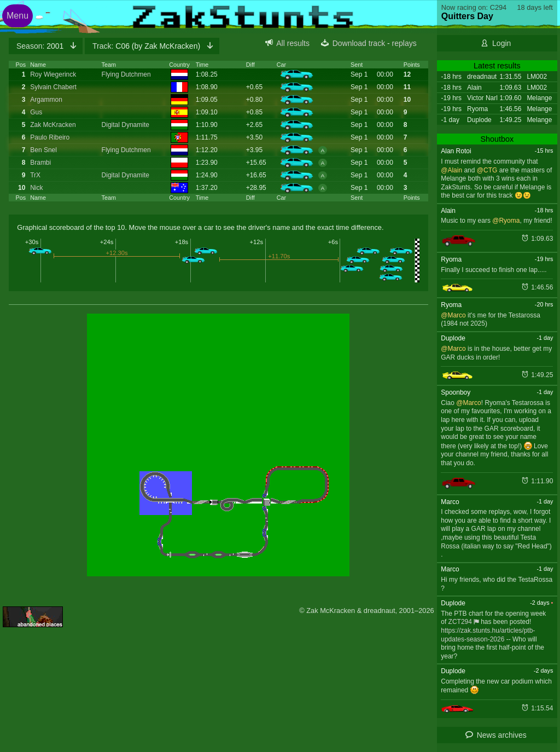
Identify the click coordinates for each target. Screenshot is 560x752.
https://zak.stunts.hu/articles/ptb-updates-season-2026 (488, 635)
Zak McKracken (53, 125)
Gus (36, 112)
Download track (359, 43)
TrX (35, 175)
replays (404, 43)
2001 (41, 46)
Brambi (40, 163)
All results (293, 43)
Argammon (46, 100)
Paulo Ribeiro (50, 137)
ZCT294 (460, 622)
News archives (502, 735)
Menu (17, 16)
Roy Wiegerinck (53, 74)
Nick (36, 188)
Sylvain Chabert (53, 87)
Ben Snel (43, 150)
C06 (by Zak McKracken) (147, 46)
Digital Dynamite (126, 125)
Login (501, 43)
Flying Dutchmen (126, 74)
